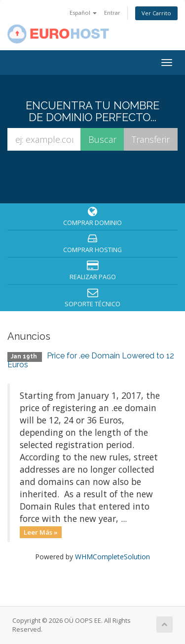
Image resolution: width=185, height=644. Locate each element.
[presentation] (94, 177)
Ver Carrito (156, 13)
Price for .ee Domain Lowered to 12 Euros (91, 360)
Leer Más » (41, 532)
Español (83, 13)
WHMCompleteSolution (112, 557)
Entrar (112, 13)
